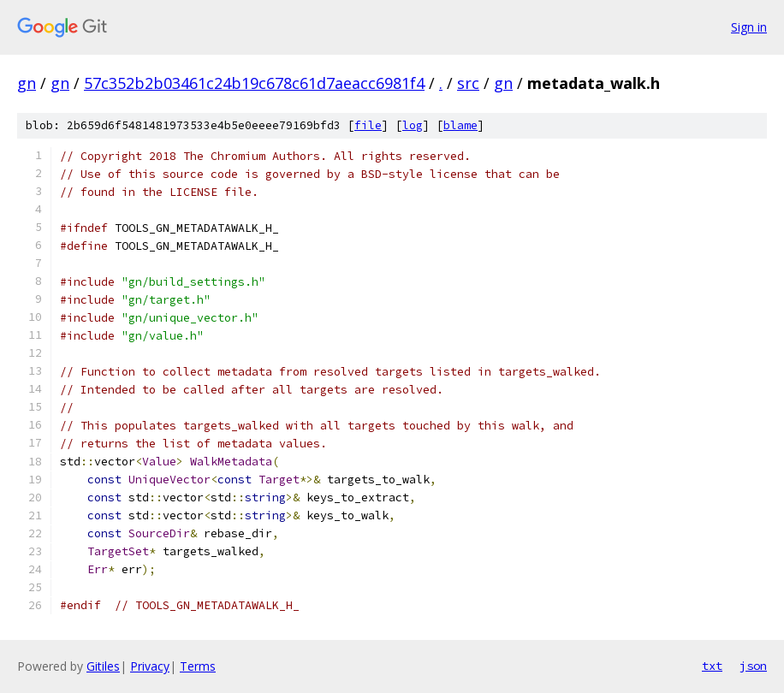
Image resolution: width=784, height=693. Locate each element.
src (468, 83)
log (413, 125)
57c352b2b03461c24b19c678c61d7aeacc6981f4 (254, 83)
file (368, 125)
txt (712, 666)
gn (27, 83)
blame (460, 125)
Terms (198, 666)
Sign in (749, 27)
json (753, 666)
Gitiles (103, 666)
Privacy (150, 666)
